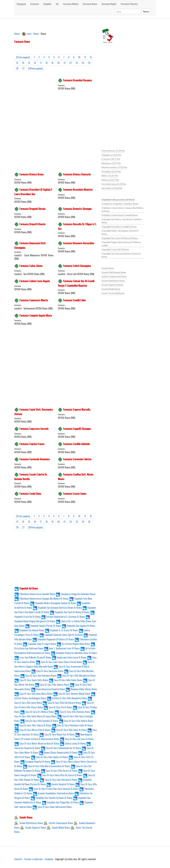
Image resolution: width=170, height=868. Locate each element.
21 (65, 63)
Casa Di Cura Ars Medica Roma (37, 712)
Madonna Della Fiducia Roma (81, 689)
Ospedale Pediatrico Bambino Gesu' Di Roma (74, 653)
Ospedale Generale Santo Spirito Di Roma (61, 635)
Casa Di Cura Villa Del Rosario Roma (62, 703)
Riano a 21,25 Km (110, 176)
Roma (36, 34)
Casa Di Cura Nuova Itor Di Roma (57, 734)
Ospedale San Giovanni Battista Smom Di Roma (57, 608)
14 (23, 63)
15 (29, 63)
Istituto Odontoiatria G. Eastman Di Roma (63, 617)
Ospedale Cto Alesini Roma (29, 630)
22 (71, 63)
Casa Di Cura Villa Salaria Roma (52, 685)
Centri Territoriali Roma (113, 293)
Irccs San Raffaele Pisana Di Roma (33, 657)
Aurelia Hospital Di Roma (60, 784)
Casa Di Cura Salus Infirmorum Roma (52, 807)
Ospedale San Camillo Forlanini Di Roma (51, 798)
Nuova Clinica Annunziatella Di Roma (58, 753)
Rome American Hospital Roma (48, 689)
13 (17, 63)
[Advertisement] (34, 124)
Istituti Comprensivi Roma (61, 823)
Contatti (18, 859)
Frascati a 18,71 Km (111, 159)
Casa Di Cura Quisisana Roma (47, 671)
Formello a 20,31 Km (111, 172)
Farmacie (21, 4)
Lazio (29, 34)
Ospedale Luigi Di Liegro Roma (39, 644)
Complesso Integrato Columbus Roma (76, 594)
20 (58, 63)
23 (77, 63)
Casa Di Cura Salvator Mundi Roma (72, 694)
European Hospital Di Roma (35, 762)
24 (83, 63)
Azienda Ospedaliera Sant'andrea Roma (53, 793)
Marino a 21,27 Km (110, 180)
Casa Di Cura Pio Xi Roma (58, 707)
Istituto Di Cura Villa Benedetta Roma (67, 698)
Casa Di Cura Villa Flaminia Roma (72, 712)
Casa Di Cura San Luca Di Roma (77, 739)
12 (91, 57)
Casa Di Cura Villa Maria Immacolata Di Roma (46, 766)
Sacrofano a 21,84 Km (112, 188)
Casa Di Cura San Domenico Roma (38, 676)
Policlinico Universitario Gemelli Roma (35, 594)
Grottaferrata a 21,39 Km (114, 184)
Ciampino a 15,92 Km (111, 155)
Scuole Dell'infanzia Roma (31, 823)
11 (85, 57)
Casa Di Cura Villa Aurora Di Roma (59, 771)
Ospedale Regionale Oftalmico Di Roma (53, 639)
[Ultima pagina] (36, 68)
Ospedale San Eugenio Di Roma (78, 626)
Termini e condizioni (33, 859)
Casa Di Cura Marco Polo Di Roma (32, 730)
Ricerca (146, 11)
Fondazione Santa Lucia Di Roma (69, 657)
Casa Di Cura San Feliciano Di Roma (58, 780)
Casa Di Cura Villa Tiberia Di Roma (33, 725)
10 (79, 57)
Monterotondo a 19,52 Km (114, 167)
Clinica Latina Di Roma (73, 743)
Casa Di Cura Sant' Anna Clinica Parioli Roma (59, 662)
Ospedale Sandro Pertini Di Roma (43, 626)
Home (17, 34)
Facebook (49, 859)
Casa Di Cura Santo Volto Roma (31, 680)
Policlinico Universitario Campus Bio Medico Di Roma (41, 599)
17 (41, 63)
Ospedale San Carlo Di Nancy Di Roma (70, 612)
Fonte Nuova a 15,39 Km (113, 151)
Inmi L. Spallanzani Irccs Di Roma (62, 648)
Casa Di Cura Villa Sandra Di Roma (49, 757)
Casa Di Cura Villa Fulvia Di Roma (69, 730)
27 (23, 68)
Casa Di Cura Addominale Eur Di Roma (61, 748)
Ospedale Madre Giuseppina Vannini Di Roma (53, 603)
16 (35, 63)
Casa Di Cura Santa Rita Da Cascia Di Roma (60, 775)
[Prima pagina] (23, 57)
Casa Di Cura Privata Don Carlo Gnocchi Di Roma (54, 789)
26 (17, 68)
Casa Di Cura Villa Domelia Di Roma (39, 721)
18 (46, 63)
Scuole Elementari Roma (113, 281)
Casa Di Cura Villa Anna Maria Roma (33, 694)
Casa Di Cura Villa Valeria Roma (76, 721)
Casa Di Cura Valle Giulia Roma (66, 680)
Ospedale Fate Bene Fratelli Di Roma (119, 227)
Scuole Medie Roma (61, 828)
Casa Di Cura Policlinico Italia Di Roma (72, 725)
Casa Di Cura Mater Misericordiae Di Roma (37, 743)
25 (89, 63)
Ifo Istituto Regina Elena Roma (73, 644)
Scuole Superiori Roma (36, 828)
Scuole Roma (108, 268)
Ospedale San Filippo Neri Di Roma (60, 802)
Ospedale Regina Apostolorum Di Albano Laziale (121, 244)
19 (52, 63)
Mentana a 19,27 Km (111, 163)
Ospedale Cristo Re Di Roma (115, 249)
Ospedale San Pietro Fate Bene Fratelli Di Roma (121, 221)
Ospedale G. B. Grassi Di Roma (61, 630)
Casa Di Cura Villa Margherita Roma (76, 676)
